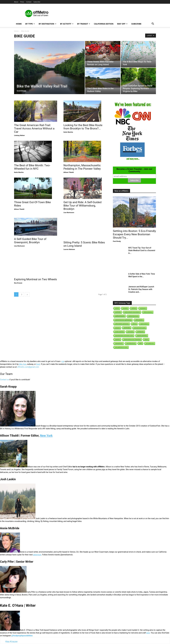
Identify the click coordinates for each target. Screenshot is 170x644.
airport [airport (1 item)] (117, 328)
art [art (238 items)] (141, 343)
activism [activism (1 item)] (143, 308)
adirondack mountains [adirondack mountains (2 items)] (132, 312)
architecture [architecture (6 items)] (131, 343)
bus (25, 364)
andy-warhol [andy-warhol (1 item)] (119, 332)
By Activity (67, 24)
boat (38, 364)
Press (22, 2)
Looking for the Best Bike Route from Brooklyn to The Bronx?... (83, 127)
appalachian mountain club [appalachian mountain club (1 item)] (124, 336)
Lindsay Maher (19, 135)
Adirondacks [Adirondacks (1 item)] (148, 312)
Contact (29, 2)
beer (148, 633)
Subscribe (37, 2)
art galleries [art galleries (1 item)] (150, 343)
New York (46, 436)
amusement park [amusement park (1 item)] (140, 328)
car (63, 361)
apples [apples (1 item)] (118, 339)
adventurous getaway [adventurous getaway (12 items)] (123, 320)
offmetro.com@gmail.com (28, 367)
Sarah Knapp (21, 91)
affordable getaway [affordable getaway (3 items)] (122, 324)
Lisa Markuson (69, 210)
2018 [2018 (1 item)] (117, 308)
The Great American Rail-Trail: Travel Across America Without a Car (34, 128)
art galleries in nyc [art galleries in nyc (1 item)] (121, 347)
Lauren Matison (69, 244)
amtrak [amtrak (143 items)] (127, 328)
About (16, 2)
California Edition (104, 24)
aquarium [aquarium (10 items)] (119, 343)
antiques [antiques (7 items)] (141, 332)
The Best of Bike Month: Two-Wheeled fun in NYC (32, 167)
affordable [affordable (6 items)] (139, 320)
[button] (153, 24)
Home (19, 24)
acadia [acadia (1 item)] (125, 308)
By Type (30, 24)
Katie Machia (68, 132)
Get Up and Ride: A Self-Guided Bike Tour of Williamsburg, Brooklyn (82, 203)
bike (21, 364)
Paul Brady (117, 241)
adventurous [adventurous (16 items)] (133, 316)
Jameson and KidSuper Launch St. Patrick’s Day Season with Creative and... (141, 289)
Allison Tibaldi (69, 172)
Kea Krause (18, 278)
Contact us (4, 380)
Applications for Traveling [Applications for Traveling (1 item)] (132, 339)
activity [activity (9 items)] (118, 312)
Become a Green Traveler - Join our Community (134, 170)
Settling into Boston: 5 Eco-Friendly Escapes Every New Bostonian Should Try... (134, 234)
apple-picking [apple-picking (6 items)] (142, 336)
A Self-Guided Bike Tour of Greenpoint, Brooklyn (30, 242)
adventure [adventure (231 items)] (120, 316)
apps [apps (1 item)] (146, 339)
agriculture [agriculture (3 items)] (144, 324)
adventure (37, 555)
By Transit (84, 24)
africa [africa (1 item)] (135, 324)
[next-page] (27, 289)
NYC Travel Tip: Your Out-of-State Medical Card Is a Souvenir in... (142, 250)
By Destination (47, 24)
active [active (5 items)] (134, 308)
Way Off (122, 24)
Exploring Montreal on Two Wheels (35, 274)
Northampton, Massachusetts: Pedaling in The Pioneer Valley (82, 167)
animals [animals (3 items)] (130, 332)
